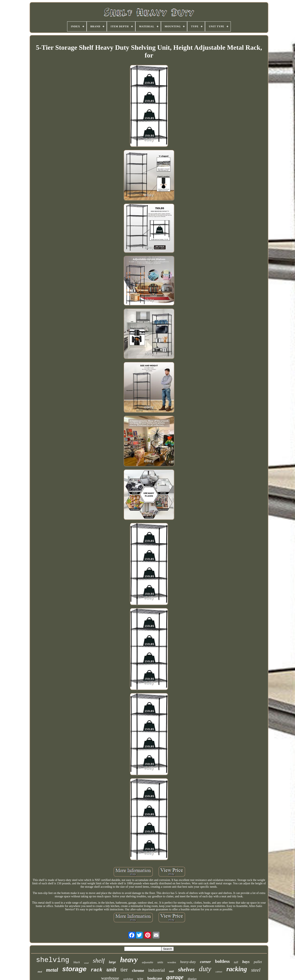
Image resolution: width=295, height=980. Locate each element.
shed (40, 972)
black (77, 962)
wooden (172, 962)
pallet (258, 962)
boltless (222, 961)
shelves (186, 970)
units (160, 962)
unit (111, 969)
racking (237, 969)
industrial (156, 970)
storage (74, 969)
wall (172, 971)
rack (96, 970)
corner (205, 962)
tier (124, 970)
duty (205, 969)
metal (52, 970)
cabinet (219, 972)
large (112, 962)
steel (256, 970)
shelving (53, 960)
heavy (129, 960)
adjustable (147, 962)
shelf (99, 960)
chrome (138, 971)
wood (86, 963)
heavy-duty (188, 962)
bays (246, 962)
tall (236, 962)
